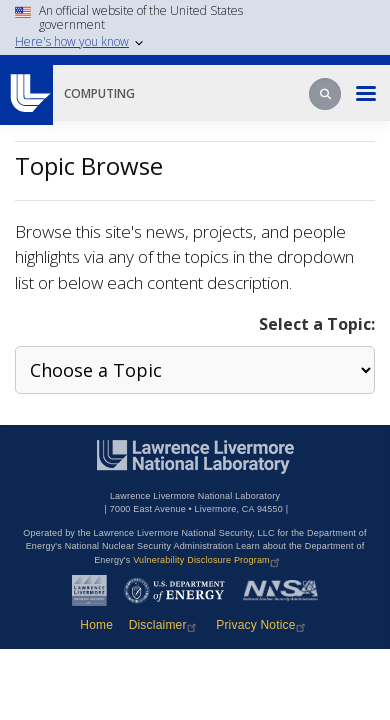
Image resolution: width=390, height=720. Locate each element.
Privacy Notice (263, 625)
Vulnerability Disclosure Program (208, 560)
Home (96, 625)
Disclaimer (165, 625)
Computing (99, 93)
